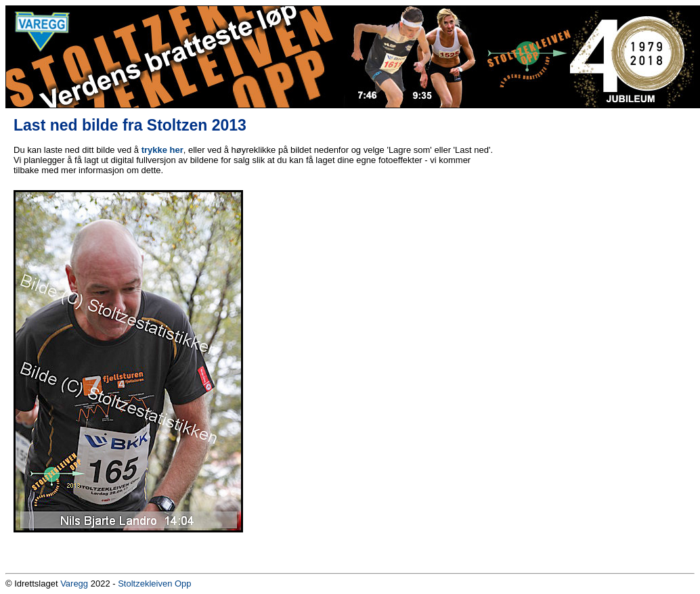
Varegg (74, 584)
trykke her (162, 150)
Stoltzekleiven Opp (154, 584)
